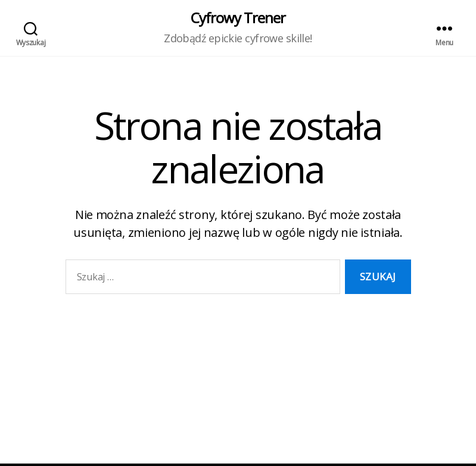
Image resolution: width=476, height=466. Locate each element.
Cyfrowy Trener (238, 18)
